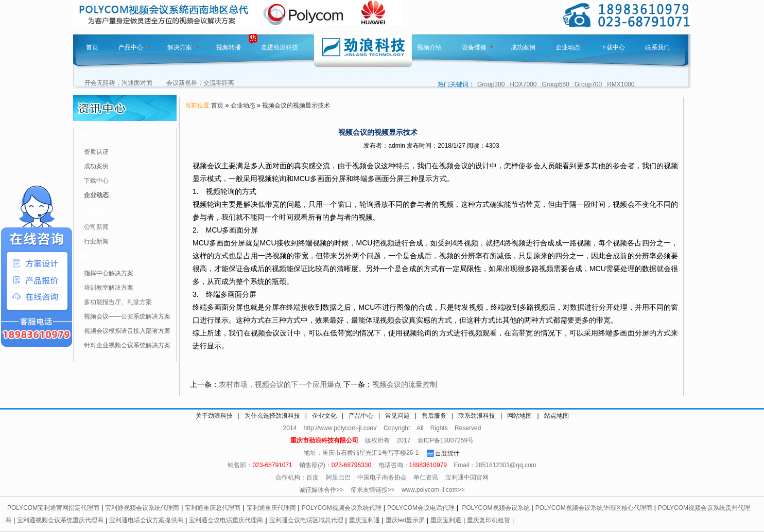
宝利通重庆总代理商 (213, 508)
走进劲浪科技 (280, 47)
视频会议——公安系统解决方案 (127, 316)
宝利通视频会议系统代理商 (142, 508)
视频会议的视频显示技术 (296, 105)
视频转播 (229, 47)
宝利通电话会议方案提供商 (146, 520)
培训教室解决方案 (109, 288)
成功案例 (523, 47)
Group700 (588, 84)
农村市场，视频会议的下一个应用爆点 (280, 384)
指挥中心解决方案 (109, 273)
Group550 (555, 84)
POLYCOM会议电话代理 (421, 508)
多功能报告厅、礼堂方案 (118, 302)
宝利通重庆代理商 (271, 508)
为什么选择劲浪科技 (272, 416)
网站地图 (519, 416)
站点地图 (557, 416)
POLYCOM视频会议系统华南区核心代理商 (594, 508)
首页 (92, 47)
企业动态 (568, 47)
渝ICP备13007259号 (446, 440)
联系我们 (657, 47)
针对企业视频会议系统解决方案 (127, 345)
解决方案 (183, 47)
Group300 (491, 84)
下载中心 (613, 47)
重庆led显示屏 (405, 520)
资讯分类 (96, 135)
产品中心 (134, 47)
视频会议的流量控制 (405, 384)
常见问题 (397, 416)
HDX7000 (523, 84)
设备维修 (478, 47)
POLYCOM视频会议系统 (496, 508)
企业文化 (324, 416)
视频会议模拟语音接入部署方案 (127, 331)
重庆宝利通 (364, 520)
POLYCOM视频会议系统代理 (342, 508)
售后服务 (434, 416)
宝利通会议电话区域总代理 (306, 520)
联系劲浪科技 (477, 416)
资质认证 (96, 152)
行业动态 (96, 210)
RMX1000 (621, 84)
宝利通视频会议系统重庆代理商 (60, 520)
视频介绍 (429, 47)
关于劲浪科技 (214, 416)
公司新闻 (96, 227)
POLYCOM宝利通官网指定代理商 (53, 508)
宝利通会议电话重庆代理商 (226, 520)
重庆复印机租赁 (489, 520)
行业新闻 (96, 241)
